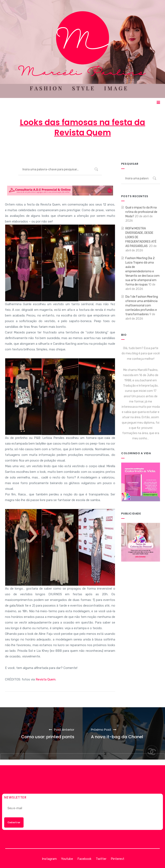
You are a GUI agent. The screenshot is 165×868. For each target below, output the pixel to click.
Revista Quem (46, 679)
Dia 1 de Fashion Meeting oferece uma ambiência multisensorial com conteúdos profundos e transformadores (142, 305)
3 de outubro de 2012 (83, 149)
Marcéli (50, 149)
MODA (117, 149)
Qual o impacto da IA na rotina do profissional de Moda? (141, 212)
